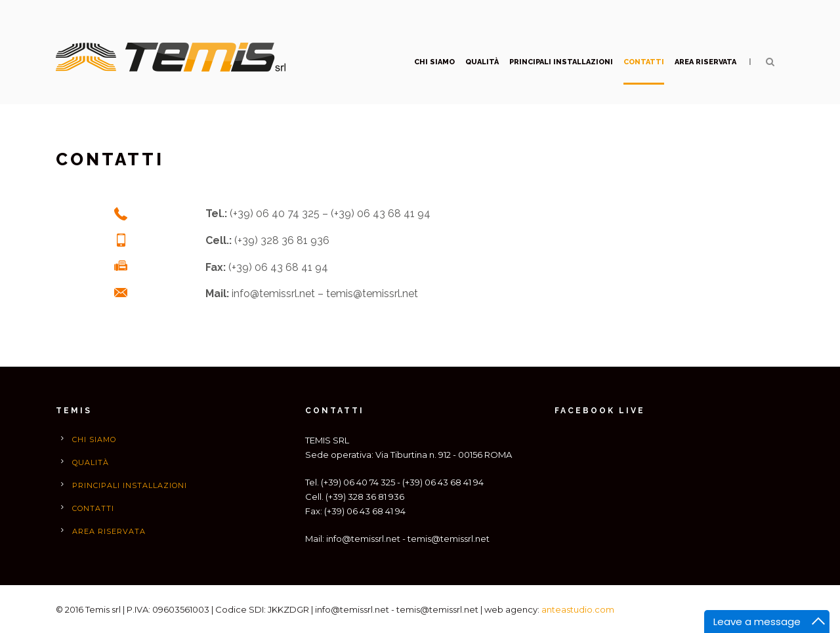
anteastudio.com (578, 609)
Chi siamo (434, 62)
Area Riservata (705, 62)
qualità (482, 62)
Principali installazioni (561, 62)
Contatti (644, 62)
